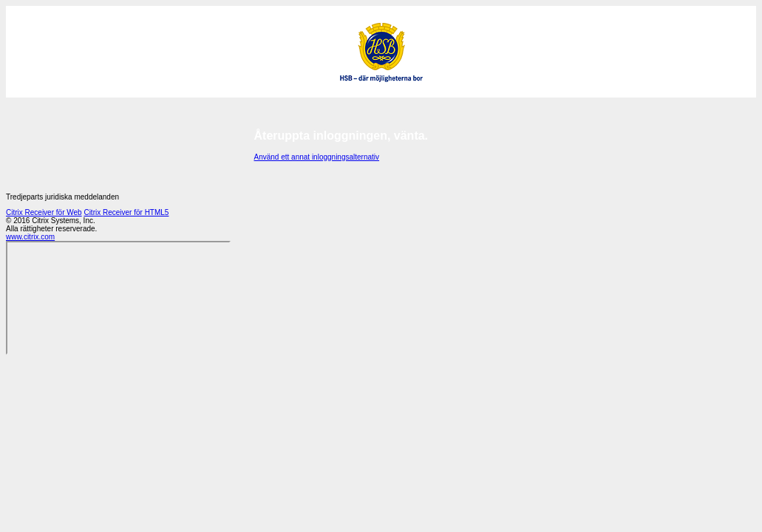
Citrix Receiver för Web (44, 212)
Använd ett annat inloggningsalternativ (317, 157)
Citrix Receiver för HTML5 (126, 212)
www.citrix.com (30, 237)
